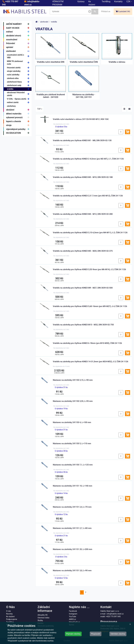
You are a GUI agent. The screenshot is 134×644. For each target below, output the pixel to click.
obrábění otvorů (18, 36)
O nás (9, 611)
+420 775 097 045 (113, 617)
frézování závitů (19, 68)
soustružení (18, 40)
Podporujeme (12, 619)
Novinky (9, 614)
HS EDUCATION (18, 133)
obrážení (18, 110)
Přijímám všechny (73, 634)
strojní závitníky (19, 71)
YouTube (72, 617)
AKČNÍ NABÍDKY (18, 24)
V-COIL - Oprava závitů (19, 99)
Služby (40, 620)
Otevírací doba (43, 618)
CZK (128, 1)
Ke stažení (10, 617)
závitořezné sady (19, 86)
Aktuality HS (43, 615)
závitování (18, 51)
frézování (18, 44)
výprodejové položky (18, 129)
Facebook (73, 611)
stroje (18, 125)
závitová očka (19, 78)
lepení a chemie (18, 121)
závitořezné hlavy (19, 82)
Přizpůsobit (96, 634)
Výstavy (81, 1)
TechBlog (106, 1)
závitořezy (11, 106)
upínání (18, 47)
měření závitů (19, 102)
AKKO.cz (72, 619)
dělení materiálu (18, 114)
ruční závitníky (19, 75)
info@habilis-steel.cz (115, 614)
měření (18, 32)
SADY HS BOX (18, 28)
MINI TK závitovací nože (19, 63)
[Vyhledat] (95, 12)
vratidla (19, 89)
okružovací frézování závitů (19, 94)
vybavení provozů (18, 118)
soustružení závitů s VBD (19, 56)
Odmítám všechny (118, 634)
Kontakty (118, 1)
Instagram (73, 614)
